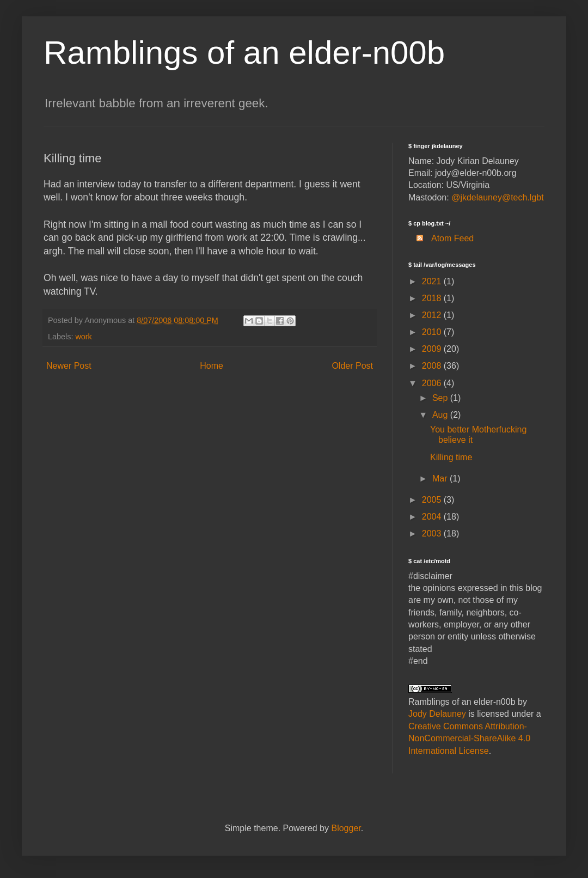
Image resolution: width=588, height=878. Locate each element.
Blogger (346, 828)
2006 (433, 383)
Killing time (451, 457)
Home (212, 366)
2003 (433, 533)
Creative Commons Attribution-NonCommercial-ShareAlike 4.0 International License (469, 739)
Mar (441, 478)
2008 (433, 366)
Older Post (352, 366)
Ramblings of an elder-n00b (244, 53)
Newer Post (69, 366)
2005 (433, 500)
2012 (433, 315)
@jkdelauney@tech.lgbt (497, 197)
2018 (433, 298)
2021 (433, 281)
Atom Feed (441, 238)
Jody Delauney (437, 714)
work (83, 337)
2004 (433, 517)
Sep (441, 398)
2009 (433, 349)
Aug (441, 415)
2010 (433, 332)
